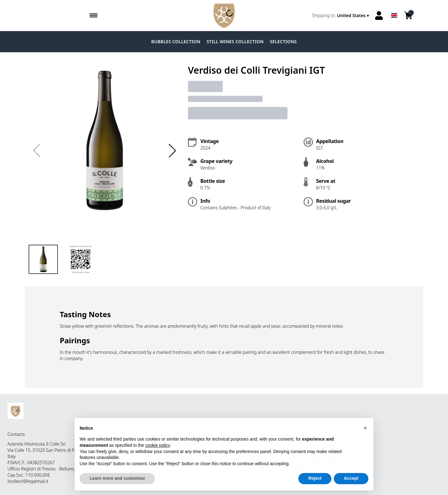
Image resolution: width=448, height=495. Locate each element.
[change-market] (341, 16)
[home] (224, 16)
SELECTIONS (283, 42)
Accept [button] (351, 486)
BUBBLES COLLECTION (176, 42)
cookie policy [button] (158, 452)
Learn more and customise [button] (117, 486)
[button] (365, 435)
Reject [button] (315, 486)
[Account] (379, 16)
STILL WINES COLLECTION (235, 42)
